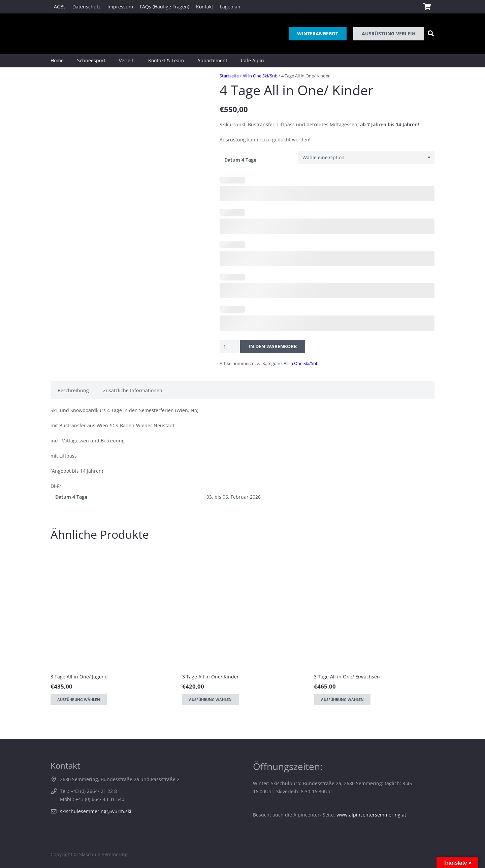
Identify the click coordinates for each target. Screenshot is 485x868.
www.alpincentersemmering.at (371, 815)
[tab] (73, 390)
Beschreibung (73, 390)
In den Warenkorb (273, 346)
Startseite (229, 76)
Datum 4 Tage (240, 160)
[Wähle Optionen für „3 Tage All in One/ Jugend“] (79, 699)
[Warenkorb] (427, 7)
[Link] (60, 34)
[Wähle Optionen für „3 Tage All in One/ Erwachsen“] (342, 699)
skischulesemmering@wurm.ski (96, 811)
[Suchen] (431, 34)
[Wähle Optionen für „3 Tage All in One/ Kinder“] (210, 699)
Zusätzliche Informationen (133, 390)
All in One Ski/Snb (260, 76)
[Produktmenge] (229, 347)
